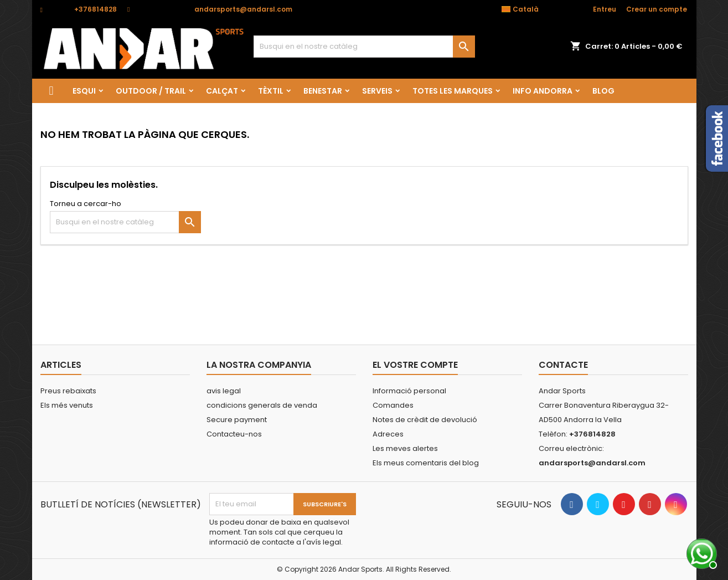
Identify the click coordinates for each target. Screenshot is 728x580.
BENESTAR (323, 91)
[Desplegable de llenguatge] (526, 9)
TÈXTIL (271, 91)
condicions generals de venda (262, 405)
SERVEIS (377, 91)
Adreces (388, 434)
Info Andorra (543, 91)
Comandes (393, 405)
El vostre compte (415, 365)
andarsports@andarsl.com (243, 9)
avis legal (224, 391)
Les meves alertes (405, 448)
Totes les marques (453, 91)
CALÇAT (222, 91)
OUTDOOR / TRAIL (151, 91)
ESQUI (84, 91)
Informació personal (409, 391)
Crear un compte (657, 9)
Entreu (605, 9)
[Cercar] (364, 47)
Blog (603, 91)
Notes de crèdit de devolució (425, 420)
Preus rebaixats (68, 391)
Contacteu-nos (234, 434)
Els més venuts (67, 405)
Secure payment (237, 420)
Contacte (563, 365)
